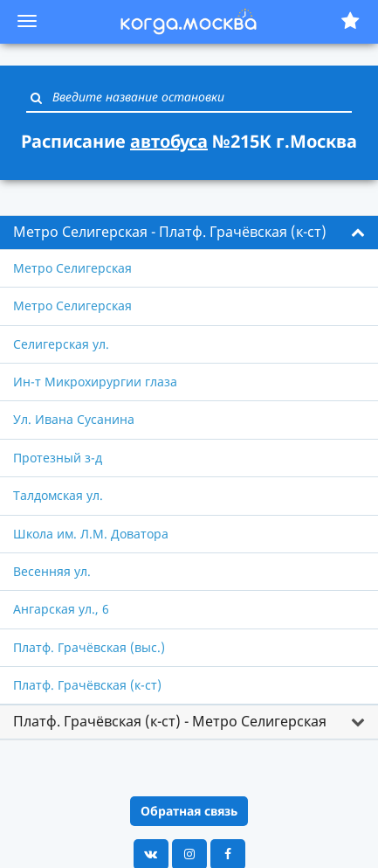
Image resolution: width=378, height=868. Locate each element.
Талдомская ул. (58, 495)
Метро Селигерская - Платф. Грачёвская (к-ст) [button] (170, 232)
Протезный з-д (58, 458)
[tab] (189, 233)
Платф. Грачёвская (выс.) (89, 647)
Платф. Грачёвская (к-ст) (87, 685)
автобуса (169, 141)
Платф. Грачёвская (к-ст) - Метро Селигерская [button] (170, 721)
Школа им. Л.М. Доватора (91, 534)
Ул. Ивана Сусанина (74, 419)
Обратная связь (189, 811)
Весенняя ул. (52, 571)
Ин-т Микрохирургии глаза (95, 382)
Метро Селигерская (72, 268)
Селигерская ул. (61, 344)
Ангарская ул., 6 (61, 609)
